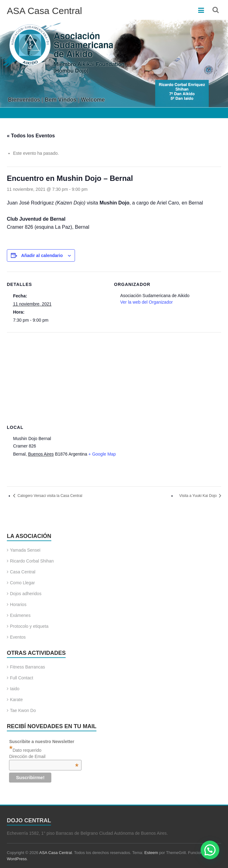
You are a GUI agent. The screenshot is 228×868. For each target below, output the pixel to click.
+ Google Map (102, 454)
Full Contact (22, 678)
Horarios (18, 604)
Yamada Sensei (25, 550)
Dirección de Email (44, 756)
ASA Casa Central (44, 11)
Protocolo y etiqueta (29, 626)
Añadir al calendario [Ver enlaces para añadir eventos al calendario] (42, 255)
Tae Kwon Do (23, 710)
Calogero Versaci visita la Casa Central (49, 496)
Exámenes (20, 615)
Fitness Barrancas (28, 667)
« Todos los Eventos (31, 136)
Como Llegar (22, 583)
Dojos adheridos (26, 594)
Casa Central (23, 572)
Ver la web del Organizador (147, 302)
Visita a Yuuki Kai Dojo (198, 496)
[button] (210, 850)
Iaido (15, 689)
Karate (16, 700)
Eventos (18, 637)
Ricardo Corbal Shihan (32, 561)
